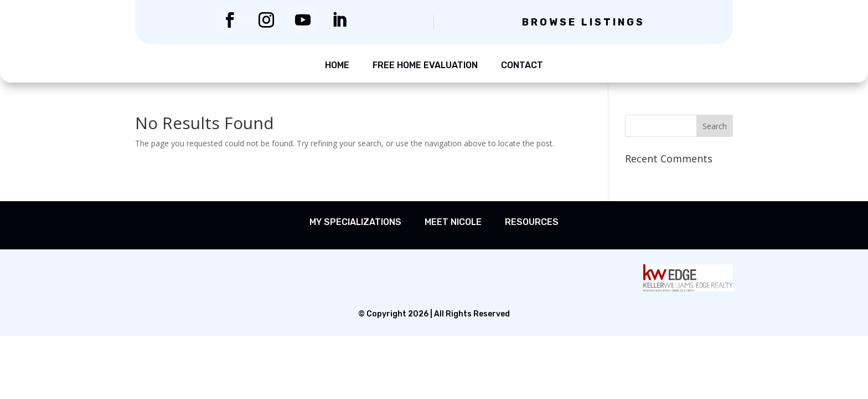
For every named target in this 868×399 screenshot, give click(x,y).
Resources (532, 222)
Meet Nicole (453, 222)
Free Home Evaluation (425, 65)
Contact (522, 65)
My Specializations (355, 222)
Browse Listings (583, 22)
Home (337, 65)
